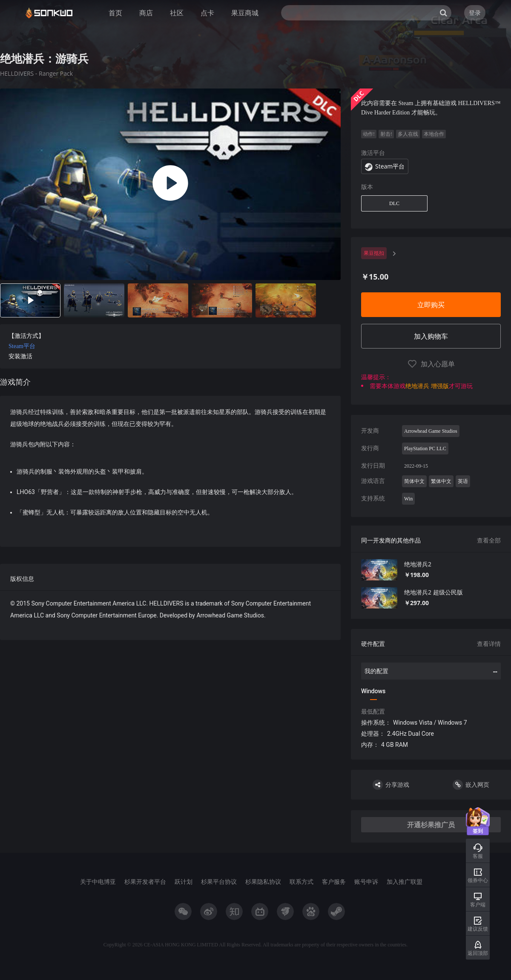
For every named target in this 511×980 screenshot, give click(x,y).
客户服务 (334, 881)
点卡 (207, 13)
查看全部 (489, 540)
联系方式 (301, 881)
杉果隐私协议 (263, 881)
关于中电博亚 (98, 881)
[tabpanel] (170, 364)
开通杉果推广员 (431, 825)
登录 (475, 13)
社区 (177, 13)
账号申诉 (366, 881)
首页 (115, 13)
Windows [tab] (373, 691)
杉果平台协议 (219, 881)
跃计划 (184, 881)
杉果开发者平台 (145, 881)
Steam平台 (22, 346)
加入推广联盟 (405, 881)
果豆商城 (245, 13)
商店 (146, 13)
